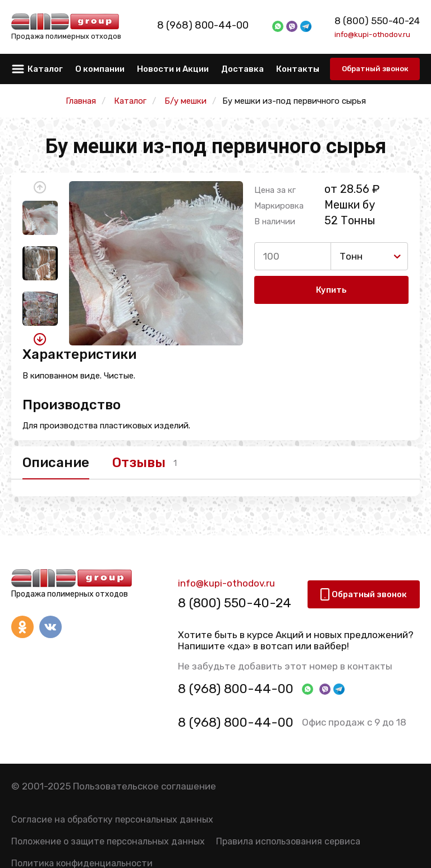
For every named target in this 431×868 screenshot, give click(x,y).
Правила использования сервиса (288, 842)
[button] (40, 187)
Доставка (242, 69)
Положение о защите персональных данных (108, 842)
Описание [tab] (56, 463)
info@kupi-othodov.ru (372, 34)
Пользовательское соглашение (145, 787)
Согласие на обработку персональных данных (112, 820)
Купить (331, 290)
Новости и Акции (173, 69)
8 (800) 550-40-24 (377, 21)
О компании (100, 69)
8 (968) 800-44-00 (215, 25)
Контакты (298, 69)
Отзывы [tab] (144, 463)
